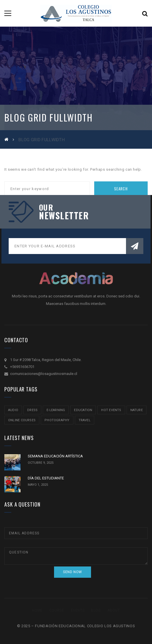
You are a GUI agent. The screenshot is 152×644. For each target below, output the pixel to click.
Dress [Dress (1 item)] (32, 410)
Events (78, 610)
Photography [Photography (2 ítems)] (57, 420)
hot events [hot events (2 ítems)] (111, 410)
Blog (96, 610)
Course (57, 610)
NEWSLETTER (64, 216)
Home (37, 610)
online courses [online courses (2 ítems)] (22, 420)
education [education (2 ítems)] (83, 410)
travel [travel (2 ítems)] (85, 420)
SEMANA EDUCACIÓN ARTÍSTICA (55, 456)
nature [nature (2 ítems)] (137, 410)
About (114, 610)
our (46, 207)
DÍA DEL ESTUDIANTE (46, 478)
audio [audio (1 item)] (13, 410)
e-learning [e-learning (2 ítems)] (56, 410)
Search (121, 189)
